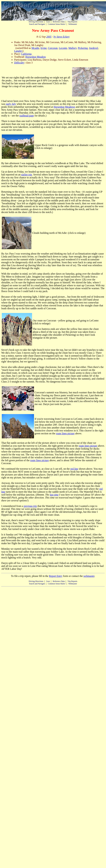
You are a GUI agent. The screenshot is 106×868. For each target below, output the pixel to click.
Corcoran (53, 48)
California (26, 54)
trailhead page (27, 116)
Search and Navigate (37, 24)
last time (54, 495)
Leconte (63, 48)
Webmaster (73, 24)
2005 (49, 37)
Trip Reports (72, 22)
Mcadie (35, 48)
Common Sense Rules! (57, 24)
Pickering (83, 48)
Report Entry (56, 576)
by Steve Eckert (62, 37)
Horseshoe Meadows (64, 107)
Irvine (44, 48)
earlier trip (27, 175)
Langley (18, 51)
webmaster (89, 576)
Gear (48, 22)
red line (74, 469)
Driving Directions (36, 22)
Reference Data (59, 22)
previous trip (30, 506)
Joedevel (94, 48)
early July (11, 104)
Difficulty (19, 63)
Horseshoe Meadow (36, 57)
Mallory (73, 48)
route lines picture (65, 433)
